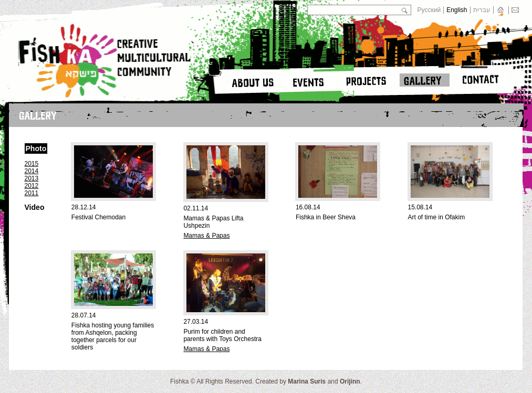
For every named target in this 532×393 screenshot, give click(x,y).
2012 (32, 186)
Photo (36, 148)
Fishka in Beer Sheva (326, 217)
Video (35, 207)
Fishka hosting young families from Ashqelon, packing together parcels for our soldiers (113, 336)
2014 (32, 171)
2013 (32, 178)
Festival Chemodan (98, 217)
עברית (482, 10)
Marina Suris (307, 381)
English (457, 10)
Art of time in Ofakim (437, 217)
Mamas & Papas (206, 236)
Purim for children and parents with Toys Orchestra (222, 335)
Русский (429, 10)
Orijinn (350, 381)
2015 (32, 164)
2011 (32, 193)
